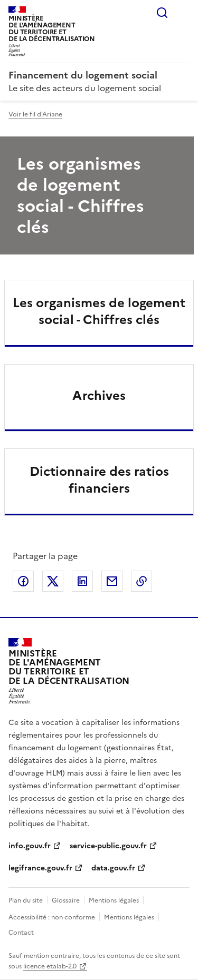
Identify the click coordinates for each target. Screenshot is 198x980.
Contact (21, 933)
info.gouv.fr (30, 846)
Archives (99, 396)
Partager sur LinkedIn (82, 581)
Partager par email (112, 581)
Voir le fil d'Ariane (35, 114)
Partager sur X (53, 581)
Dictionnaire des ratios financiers (99, 480)
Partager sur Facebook (23, 581)
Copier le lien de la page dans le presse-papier (142, 581)
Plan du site (26, 900)
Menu (183, 13)
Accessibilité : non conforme (52, 917)
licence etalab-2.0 (50, 966)
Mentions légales (114, 900)
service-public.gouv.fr (108, 846)
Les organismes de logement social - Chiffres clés (99, 311)
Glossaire (66, 900)
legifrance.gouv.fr (40, 868)
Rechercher (162, 13)
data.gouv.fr (113, 868)
